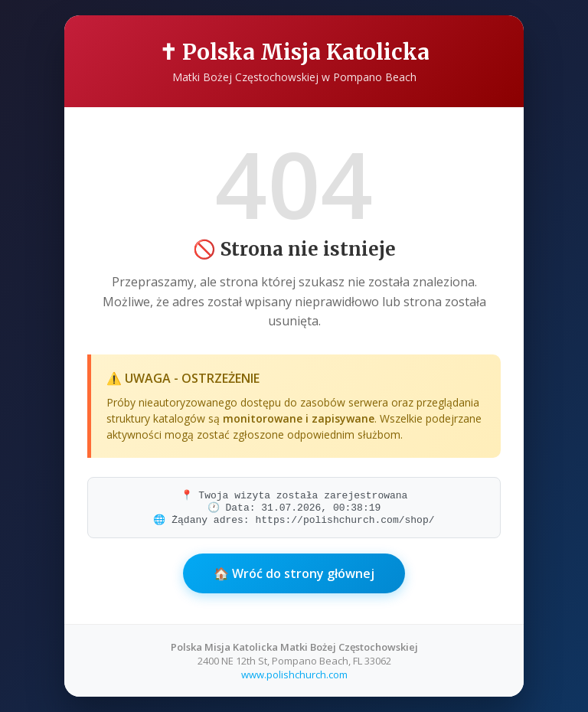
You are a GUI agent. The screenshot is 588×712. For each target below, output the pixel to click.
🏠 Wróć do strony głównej (294, 573)
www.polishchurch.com (294, 674)
